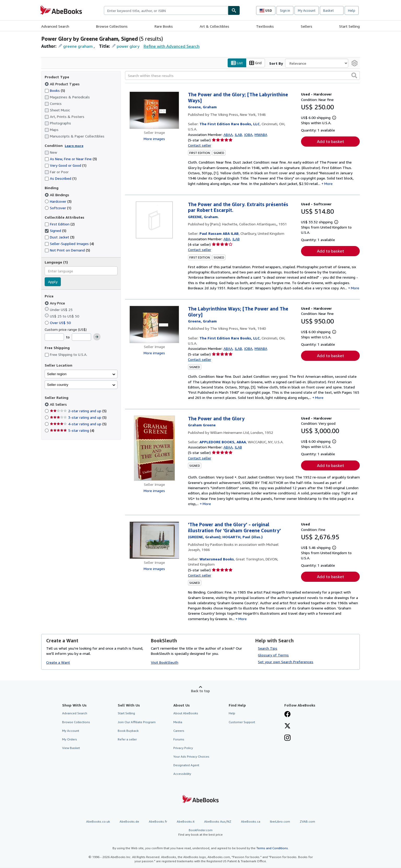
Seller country (58, 385)
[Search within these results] (242, 76)
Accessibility (182, 774)
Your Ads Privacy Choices (191, 757)
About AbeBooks (186, 713)
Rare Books (164, 26)
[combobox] (166, 10)
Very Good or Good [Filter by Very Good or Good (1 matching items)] (66, 166)
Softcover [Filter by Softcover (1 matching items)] (58, 208)
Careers (179, 731)
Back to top (200, 691)
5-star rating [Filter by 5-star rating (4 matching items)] (72, 431)
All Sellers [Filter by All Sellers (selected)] (59, 405)
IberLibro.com (280, 821)
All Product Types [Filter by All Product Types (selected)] (63, 84)
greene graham (78, 46)
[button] (354, 76)
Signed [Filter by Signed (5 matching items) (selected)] (55, 231)
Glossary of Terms (273, 655)
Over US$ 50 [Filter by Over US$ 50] (58, 323)
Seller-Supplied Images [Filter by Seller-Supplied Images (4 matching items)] (69, 244)
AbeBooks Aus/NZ (218, 821)
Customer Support (242, 722)
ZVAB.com (307, 821)
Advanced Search (55, 26)
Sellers (306, 26)
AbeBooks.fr (158, 821)
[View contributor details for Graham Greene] (202, 107)
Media (178, 722)
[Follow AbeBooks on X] (287, 726)
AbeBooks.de (129, 821)
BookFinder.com (200, 832)
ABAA (228, 134)
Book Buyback (128, 731)
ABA (227, 239)
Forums (179, 739)
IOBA (248, 134)
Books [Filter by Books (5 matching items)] (55, 90)
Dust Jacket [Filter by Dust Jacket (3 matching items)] (60, 237)
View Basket (71, 748)
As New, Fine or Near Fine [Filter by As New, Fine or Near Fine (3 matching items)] (71, 159)
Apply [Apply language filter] (53, 282)
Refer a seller (127, 739)
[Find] (234, 10)
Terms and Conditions (272, 848)
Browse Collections (112, 26)
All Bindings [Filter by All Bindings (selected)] (57, 195)
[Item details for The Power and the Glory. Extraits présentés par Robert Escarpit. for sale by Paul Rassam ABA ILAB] (154, 220)
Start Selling (349, 26)
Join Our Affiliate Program (137, 722)
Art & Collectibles (214, 26)
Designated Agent (186, 765)
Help (352, 10)
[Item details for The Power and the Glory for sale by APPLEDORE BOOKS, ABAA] (154, 448)
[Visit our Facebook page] (287, 715)
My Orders (70, 739)
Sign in (285, 10)
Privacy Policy (183, 748)
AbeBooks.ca (251, 821)
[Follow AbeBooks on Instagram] (287, 738)
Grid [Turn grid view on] (255, 63)
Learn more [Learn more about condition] (74, 146)
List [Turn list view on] (237, 63)
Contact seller (200, 145)
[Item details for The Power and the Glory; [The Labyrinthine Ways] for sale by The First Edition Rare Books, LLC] (154, 110)
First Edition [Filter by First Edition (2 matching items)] (60, 224)
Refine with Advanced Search (172, 46)
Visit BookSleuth (165, 663)
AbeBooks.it (186, 821)
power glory (128, 46)
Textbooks (265, 26)
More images (154, 139)
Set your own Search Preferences (286, 662)
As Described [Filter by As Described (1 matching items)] (61, 179)
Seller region (57, 374)
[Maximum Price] (81, 337)
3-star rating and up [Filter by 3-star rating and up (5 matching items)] (78, 418)
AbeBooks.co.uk (98, 821)
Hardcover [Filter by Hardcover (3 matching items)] (58, 201)
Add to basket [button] (331, 142)
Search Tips (268, 648)
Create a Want (58, 663)
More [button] (328, 184)
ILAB (238, 134)
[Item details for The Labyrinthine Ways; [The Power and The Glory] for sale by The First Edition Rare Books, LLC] (154, 325)
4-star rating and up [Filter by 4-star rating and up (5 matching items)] (78, 424)
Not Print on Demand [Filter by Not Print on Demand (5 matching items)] (67, 250)
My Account (307, 10)
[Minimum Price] (54, 337)
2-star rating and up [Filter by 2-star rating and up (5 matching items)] (78, 411)
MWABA (261, 134)
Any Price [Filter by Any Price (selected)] (55, 303)
